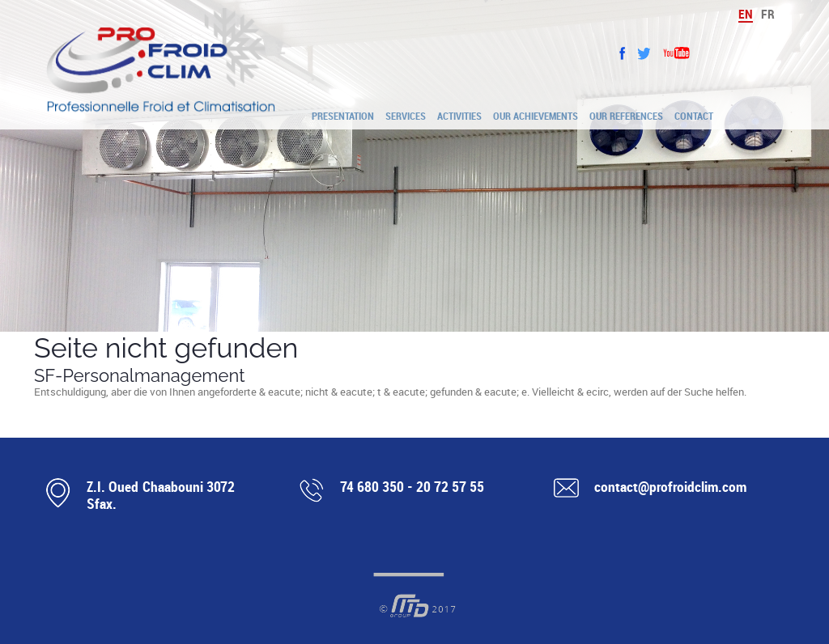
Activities (459, 116)
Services (406, 116)
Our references (626, 116)
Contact (694, 116)
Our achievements (536, 116)
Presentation (343, 116)
